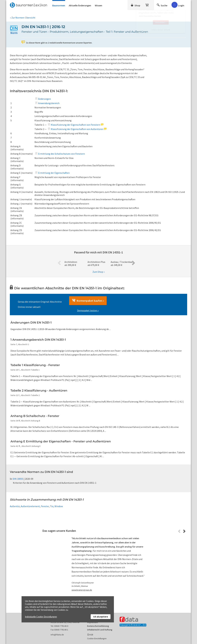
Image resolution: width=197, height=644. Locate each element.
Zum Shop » (99, 272)
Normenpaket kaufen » (88, 301)
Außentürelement (30, 506)
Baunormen (59, 5)
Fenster (45, 506)
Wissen (98, 5)
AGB (91, 635)
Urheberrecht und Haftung (100, 630)
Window (59, 506)
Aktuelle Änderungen (80, 5)
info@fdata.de (57, 635)
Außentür (15, 506)
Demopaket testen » (88, 310)
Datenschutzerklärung (98, 626)
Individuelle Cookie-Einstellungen (41, 617)
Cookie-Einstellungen (97, 638)
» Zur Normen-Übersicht (23, 18)
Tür (52, 506)
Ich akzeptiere (101, 617)
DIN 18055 (17, 479)
